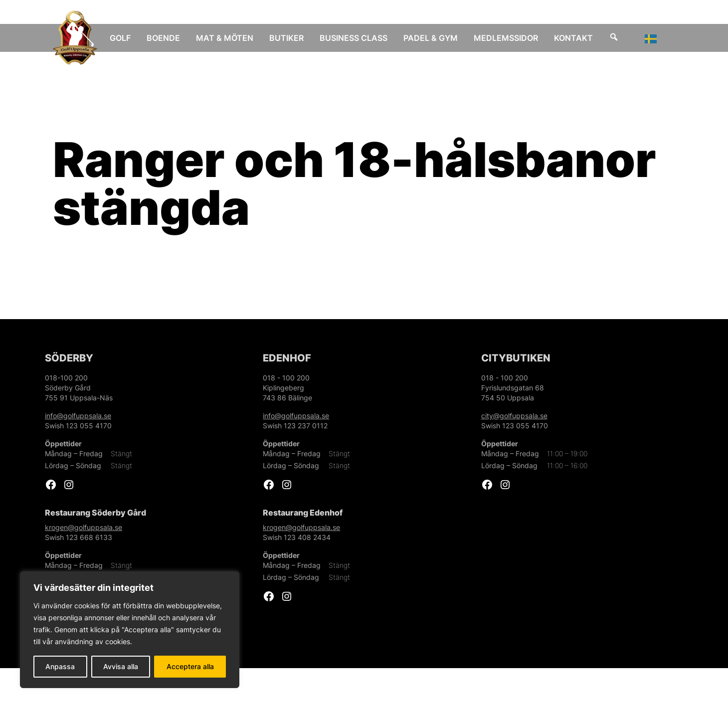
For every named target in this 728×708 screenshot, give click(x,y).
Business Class (361, 38)
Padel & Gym (438, 38)
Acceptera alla (190, 666)
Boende (170, 38)
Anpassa (60, 666)
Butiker (293, 38)
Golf (127, 38)
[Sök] (621, 38)
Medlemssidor (513, 38)
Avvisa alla (121, 666)
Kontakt (580, 38)
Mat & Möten (232, 38)
